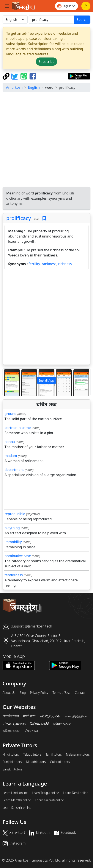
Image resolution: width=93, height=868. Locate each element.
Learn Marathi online (17, 800)
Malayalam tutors (78, 755)
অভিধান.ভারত (11, 731)
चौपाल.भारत (31, 731)
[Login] (86, 6)
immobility (13, 542)
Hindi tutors (11, 755)
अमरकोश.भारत (11, 716)
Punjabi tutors (12, 762)
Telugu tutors (32, 755)
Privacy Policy (39, 693)
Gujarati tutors (60, 762)
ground (10, 414)
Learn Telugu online (45, 793)
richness (65, 264)
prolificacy (19, 218)
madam (11, 456)
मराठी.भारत (29, 716)
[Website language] (66, 6)
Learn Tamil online (76, 793)
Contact (80, 693)
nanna (10, 442)
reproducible (15, 514)
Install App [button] (46, 380)
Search (82, 20)
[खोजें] (52, 20)
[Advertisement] (46, 140)
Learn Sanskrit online (17, 808)
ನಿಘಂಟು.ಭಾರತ (39, 724)
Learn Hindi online (15, 793)
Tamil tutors (54, 755)
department (14, 470)
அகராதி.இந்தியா (75, 716)
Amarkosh (14, 87)
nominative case (18, 556)
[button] (9, 382)
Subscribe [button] (46, 62)
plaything (12, 528)
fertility (34, 264)
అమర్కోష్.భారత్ (50, 716)
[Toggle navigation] (7, 6)
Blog (23, 693)
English (34, 87)
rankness (49, 264)
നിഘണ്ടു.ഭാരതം (14, 724)
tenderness (14, 575)
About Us (9, 693)
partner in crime (18, 428)
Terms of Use (61, 693)
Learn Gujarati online (50, 800)
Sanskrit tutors (13, 769)
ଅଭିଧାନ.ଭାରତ (62, 724)
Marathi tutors (36, 762)
